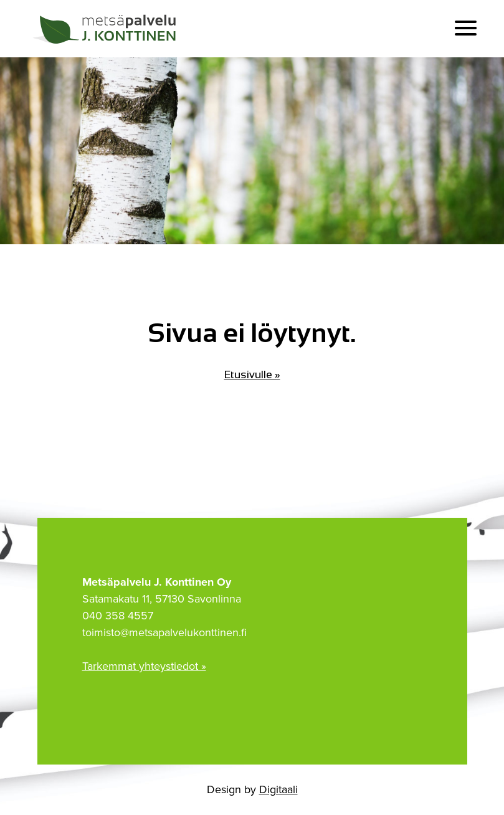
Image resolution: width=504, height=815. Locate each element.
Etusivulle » (252, 374)
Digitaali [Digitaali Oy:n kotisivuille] (278, 789)
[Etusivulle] (106, 29)
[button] (466, 28)
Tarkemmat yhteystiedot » (144, 666)
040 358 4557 (118, 616)
